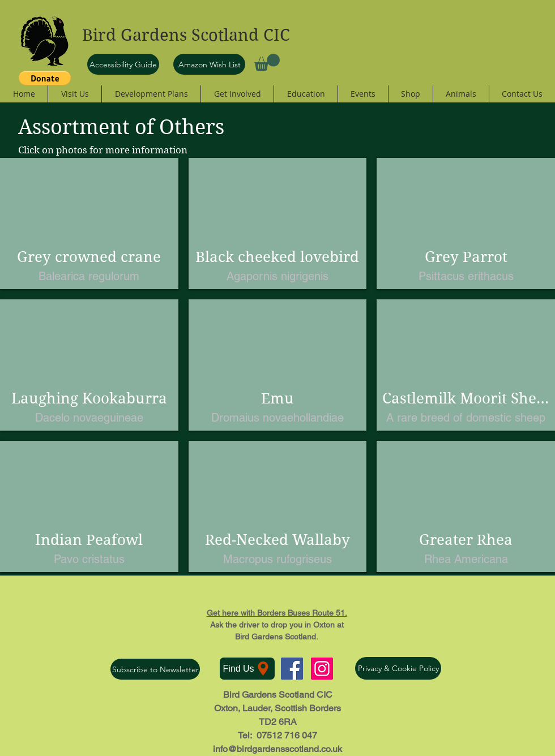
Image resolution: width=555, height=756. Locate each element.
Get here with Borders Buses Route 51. (277, 613)
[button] (267, 62)
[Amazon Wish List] (209, 64)
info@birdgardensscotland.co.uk (277, 749)
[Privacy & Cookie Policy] (398, 668)
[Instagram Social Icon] (322, 669)
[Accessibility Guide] (123, 64)
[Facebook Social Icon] (292, 669)
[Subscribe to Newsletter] (155, 669)
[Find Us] (247, 669)
